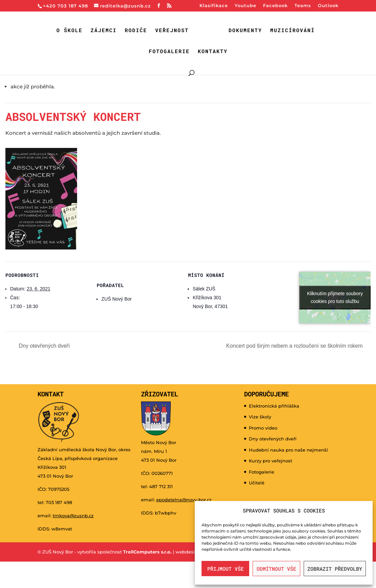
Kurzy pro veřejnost (271, 461)
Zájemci (104, 31)
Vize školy (260, 417)
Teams (303, 6)
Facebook (275, 6)
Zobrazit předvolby (335, 569)
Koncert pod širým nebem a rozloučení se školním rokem (295, 346)
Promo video (263, 428)
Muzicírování (292, 31)
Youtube (245, 6)
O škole (69, 31)
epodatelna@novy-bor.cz (184, 500)
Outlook (328, 6)
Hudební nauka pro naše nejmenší (288, 450)
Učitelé (257, 483)
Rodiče (136, 31)
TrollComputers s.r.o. (147, 552)
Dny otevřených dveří (44, 346)
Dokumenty (245, 31)
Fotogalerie (169, 52)
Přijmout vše (226, 569)
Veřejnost (172, 31)
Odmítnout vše (276, 569)
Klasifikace (214, 6)
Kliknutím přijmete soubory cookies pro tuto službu (335, 297)
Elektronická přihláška (274, 406)
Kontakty (213, 52)
